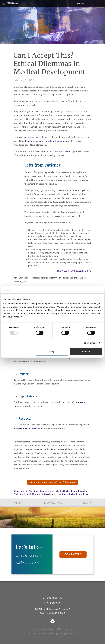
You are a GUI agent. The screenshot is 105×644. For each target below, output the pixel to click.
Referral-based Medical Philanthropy (59, 491)
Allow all (86, 351)
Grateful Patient (32, 494)
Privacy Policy (14, 317)
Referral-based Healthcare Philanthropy (62, 494)
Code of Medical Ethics (62, 151)
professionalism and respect (28, 428)
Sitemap (69, 629)
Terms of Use (56, 629)
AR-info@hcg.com (53, 597)
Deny (52, 351)
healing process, (33, 141)
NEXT (87, 502)
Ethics (86, 494)
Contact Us (73, 554)
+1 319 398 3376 (53, 603)
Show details (90, 343)
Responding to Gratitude (26, 491)
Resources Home (52, 502)
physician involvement (57, 141)
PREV (18, 502)
